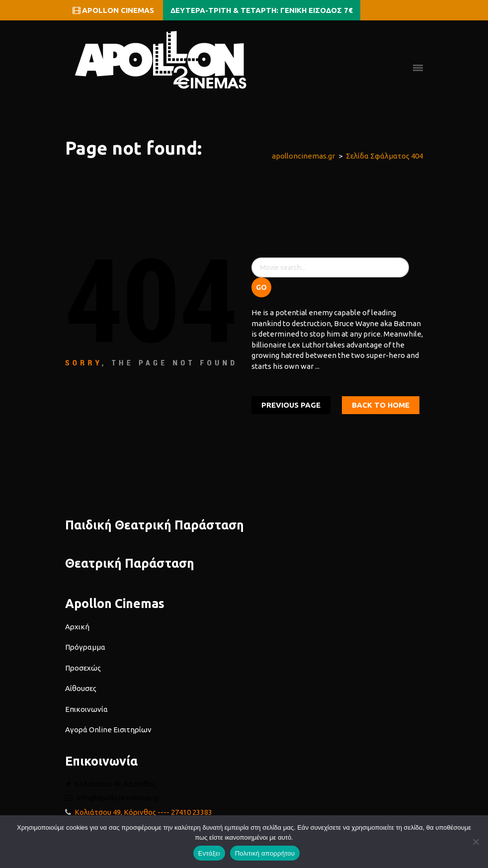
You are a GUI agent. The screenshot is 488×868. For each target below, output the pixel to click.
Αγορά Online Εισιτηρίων (108, 730)
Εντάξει (209, 853)
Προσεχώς (83, 668)
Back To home (381, 405)
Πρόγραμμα (85, 647)
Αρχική (77, 627)
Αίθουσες (81, 688)
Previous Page (291, 405)
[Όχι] (476, 842)
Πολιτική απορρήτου (265, 853)
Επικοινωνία (86, 709)
